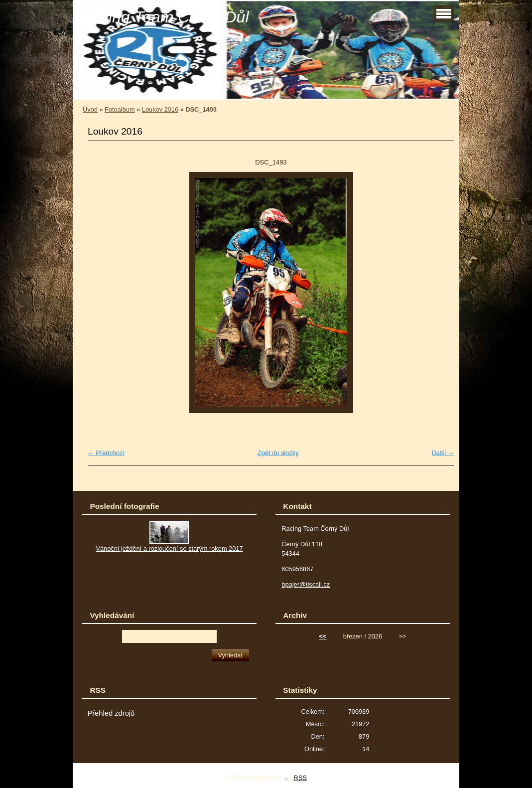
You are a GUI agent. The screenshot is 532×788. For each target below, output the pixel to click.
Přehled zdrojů (111, 713)
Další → (443, 453)
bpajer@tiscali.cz (306, 584)
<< (323, 636)
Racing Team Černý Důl (165, 17)
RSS (300, 778)
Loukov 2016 (160, 109)
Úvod (90, 109)
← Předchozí (106, 453)
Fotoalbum (120, 109)
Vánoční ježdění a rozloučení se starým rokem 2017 (169, 549)
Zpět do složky (278, 453)
